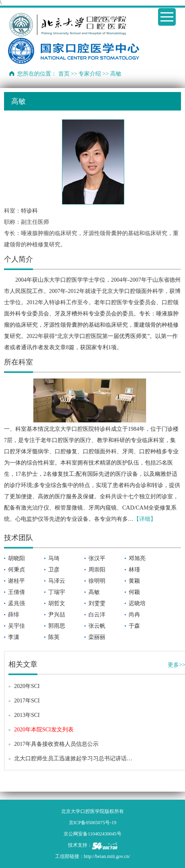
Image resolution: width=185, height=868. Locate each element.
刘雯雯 (97, 603)
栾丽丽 (97, 637)
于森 (134, 626)
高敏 (94, 592)
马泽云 (57, 581)
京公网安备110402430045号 (92, 834)
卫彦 (54, 570)
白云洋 (97, 615)
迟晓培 (137, 603)
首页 (64, 74)
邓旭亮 (137, 558)
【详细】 (145, 519)
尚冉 (134, 615)
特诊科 (29, 211)
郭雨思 (57, 626)
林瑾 (134, 570)
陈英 (54, 637)
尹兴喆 (57, 615)
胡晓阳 (16, 558)
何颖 (134, 592)
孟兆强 (16, 603)
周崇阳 (97, 570)
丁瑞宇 (57, 592)
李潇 (14, 637)
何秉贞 (16, 570)
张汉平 (97, 558)
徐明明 (97, 581)
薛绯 (14, 615)
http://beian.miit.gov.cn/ (107, 856)
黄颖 (134, 581)
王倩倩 (16, 592)
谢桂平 (16, 581)
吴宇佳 (16, 626)
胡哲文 (57, 603)
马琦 (54, 558)
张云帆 (97, 626)
